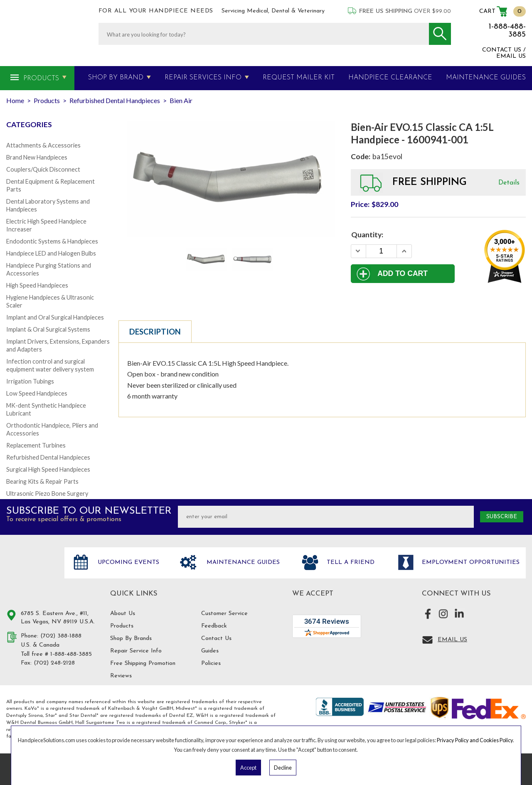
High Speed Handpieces (37, 285)
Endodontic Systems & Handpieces (52, 241)
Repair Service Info (136, 651)
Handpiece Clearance (390, 78)
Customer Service (224, 614)
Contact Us (216, 639)
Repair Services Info (203, 78)
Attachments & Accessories (43, 145)
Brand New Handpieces (37, 157)
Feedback (214, 626)
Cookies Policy (496, 740)
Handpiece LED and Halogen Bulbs (51, 253)
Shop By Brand (116, 78)
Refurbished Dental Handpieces (48, 457)
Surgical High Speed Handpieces (48, 469)
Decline (283, 768)
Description (155, 332)
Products (41, 79)
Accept (248, 768)
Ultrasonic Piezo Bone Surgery (47, 493)
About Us (123, 614)
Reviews (121, 676)
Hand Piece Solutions (30, 571)
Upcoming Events (127, 562)
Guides (210, 651)
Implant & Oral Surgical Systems (48, 329)
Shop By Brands (131, 639)
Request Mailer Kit (299, 78)
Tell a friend (350, 562)
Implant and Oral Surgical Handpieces (55, 317)
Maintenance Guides (242, 562)
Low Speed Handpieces (37, 393)
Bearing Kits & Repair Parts (42, 481)
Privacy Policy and (458, 740)
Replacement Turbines (36, 445)
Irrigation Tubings (30, 381)
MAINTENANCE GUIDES (486, 78)
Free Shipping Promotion (143, 663)
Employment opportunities (470, 562)
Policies (211, 663)
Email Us (452, 640)
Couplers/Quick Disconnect (43, 169)
